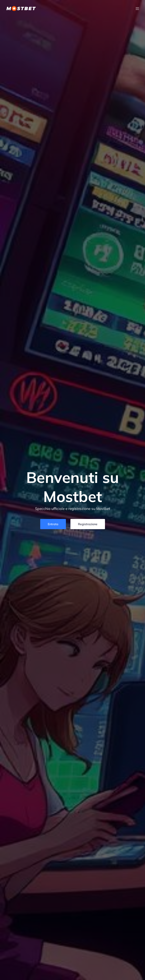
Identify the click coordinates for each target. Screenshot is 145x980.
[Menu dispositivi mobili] (137, 8)
